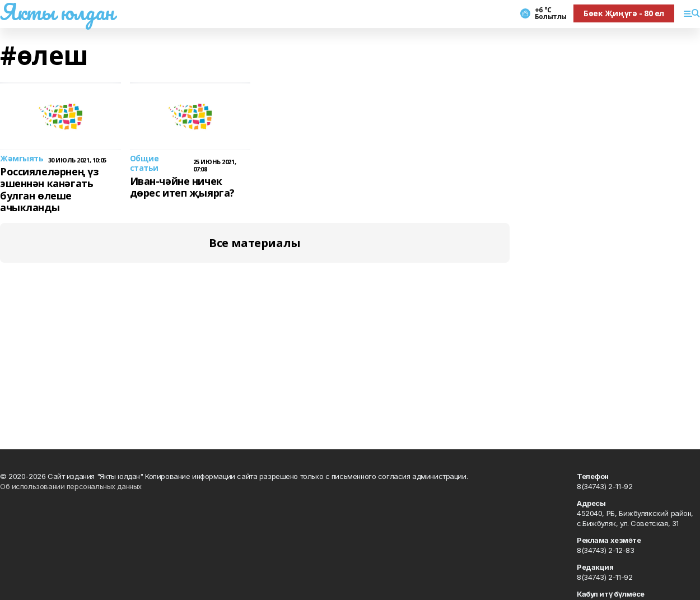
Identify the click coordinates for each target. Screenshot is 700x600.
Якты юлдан (57, 12)
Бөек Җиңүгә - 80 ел (624, 13)
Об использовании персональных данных (71, 486)
